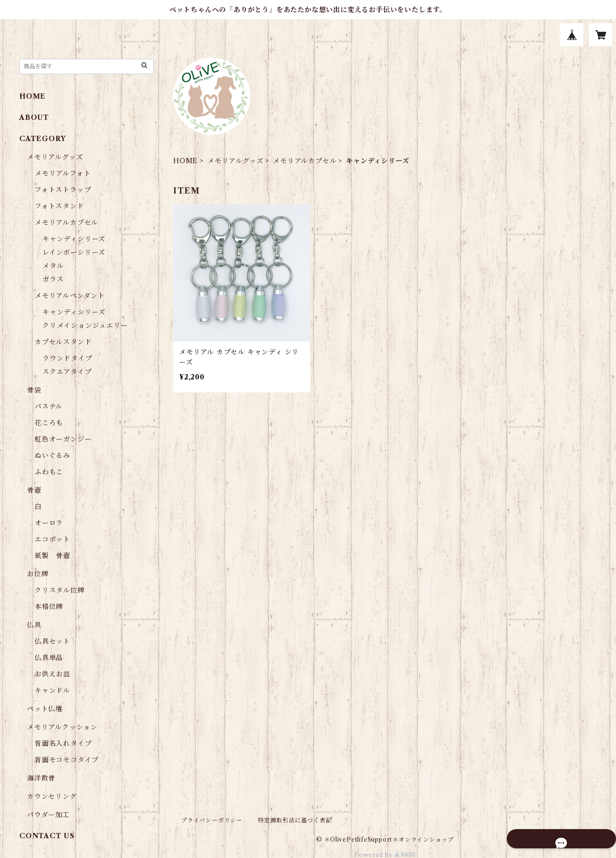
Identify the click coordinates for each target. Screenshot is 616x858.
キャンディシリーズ (74, 239)
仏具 (34, 625)
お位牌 (38, 574)
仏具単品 (49, 658)
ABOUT (34, 117)
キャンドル (52, 690)
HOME (186, 161)
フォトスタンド (59, 206)
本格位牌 (49, 607)
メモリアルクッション (62, 727)
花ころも (49, 423)
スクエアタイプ (67, 372)
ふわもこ (49, 472)
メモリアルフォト (63, 173)
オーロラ (49, 523)
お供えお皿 (52, 674)
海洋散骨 (41, 778)
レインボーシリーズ (74, 252)
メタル (53, 266)
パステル (49, 406)
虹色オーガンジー (63, 439)
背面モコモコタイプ (67, 760)
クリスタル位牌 (60, 590)
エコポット (52, 539)
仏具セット (52, 641)
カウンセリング (52, 796)
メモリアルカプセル (305, 161)
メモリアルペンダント (70, 296)
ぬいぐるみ (52, 455)
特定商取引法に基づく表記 (295, 820)
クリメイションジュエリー (85, 325)
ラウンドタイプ (67, 358)
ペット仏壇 (45, 709)
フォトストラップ (63, 190)
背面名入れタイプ (63, 743)
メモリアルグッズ (235, 161)
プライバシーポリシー (212, 820)
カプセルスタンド (63, 342)
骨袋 (34, 390)
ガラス (53, 279)
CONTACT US (47, 836)
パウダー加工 (48, 815)
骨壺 (34, 490)
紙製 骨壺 (52, 556)
